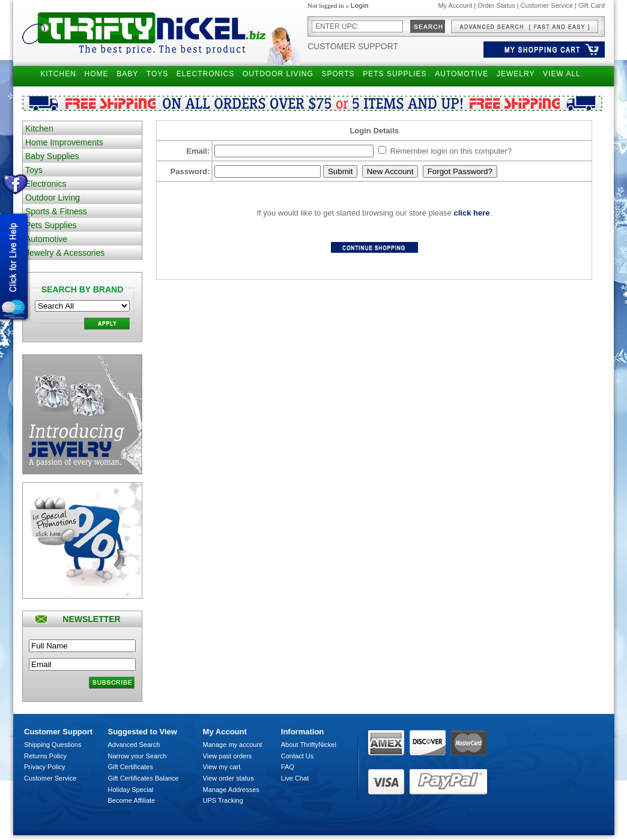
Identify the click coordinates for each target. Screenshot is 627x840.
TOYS (157, 74)
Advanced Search (134, 745)
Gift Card (592, 5)
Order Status (496, 5)
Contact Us (297, 756)
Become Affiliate (132, 800)
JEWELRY (516, 74)
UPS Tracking (223, 800)
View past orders (228, 756)
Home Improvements (64, 142)
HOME (97, 74)
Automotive (46, 239)
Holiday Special (131, 790)
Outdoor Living (53, 198)
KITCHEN (58, 74)
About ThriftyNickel (309, 745)
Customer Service (547, 5)
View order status (229, 778)
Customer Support (353, 46)
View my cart (222, 767)
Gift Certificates (131, 767)
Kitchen (39, 128)
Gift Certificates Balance (144, 778)
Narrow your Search (138, 756)
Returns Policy (45, 756)
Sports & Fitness (56, 211)
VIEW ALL (562, 74)
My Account (455, 5)
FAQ (288, 767)
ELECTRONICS (205, 74)
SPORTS (338, 74)
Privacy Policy (44, 767)
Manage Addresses (231, 790)
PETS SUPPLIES (395, 74)
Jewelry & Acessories (65, 253)
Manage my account (233, 745)
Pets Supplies (51, 225)
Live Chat (295, 778)
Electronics (46, 184)
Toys (34, 170)
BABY (127, 74)
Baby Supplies (52, 156)
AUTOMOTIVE (462, 74)
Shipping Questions (53, 745)
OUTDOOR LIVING (278, 74)
